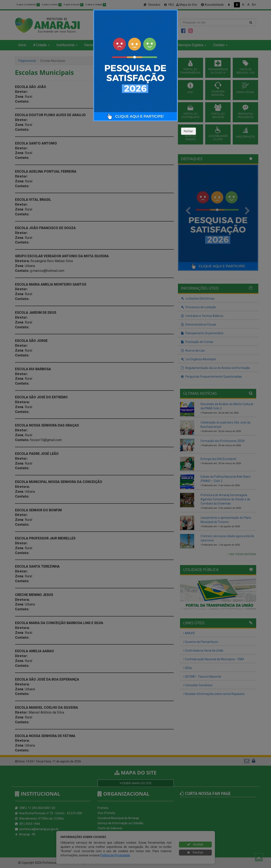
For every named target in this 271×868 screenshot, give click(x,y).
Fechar (188, 131)
